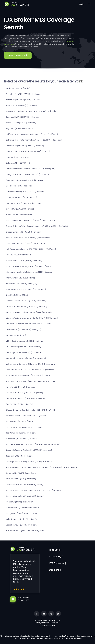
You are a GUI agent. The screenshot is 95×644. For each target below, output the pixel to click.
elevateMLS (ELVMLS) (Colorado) (20, 209)
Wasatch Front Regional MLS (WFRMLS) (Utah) (26, 531)
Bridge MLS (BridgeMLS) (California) (21, 123)
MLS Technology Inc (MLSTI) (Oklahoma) (23, 347)
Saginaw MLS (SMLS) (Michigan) (19, 456)
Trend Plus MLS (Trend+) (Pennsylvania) (23, 508)
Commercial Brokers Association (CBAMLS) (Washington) (31, 169)
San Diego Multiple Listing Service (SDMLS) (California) (29, 462)
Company (55, 556)
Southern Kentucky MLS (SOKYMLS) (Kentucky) (26, 496)
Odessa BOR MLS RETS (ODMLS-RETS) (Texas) (25, 398)
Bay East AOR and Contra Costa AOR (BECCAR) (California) (31, 111)
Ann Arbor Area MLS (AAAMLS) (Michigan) (24, 94)
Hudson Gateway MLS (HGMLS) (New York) (24, 261)
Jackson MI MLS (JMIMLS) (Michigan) (21, 284)
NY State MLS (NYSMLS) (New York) (21, 387)
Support (54, 570)
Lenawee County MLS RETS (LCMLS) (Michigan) (26, 301)
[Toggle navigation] (89, 4)
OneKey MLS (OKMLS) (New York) (20, 404)
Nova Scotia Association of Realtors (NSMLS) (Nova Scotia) (31, 381)
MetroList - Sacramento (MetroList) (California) (26, 307)
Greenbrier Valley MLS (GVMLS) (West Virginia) (26, 243)
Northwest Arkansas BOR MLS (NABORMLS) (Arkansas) (29, 375)
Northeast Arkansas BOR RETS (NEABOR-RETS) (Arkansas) (30, 370)
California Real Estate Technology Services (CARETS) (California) (34, 140)
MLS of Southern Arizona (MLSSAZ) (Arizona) (25, 341)
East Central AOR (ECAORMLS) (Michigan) (24, 203)
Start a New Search (18, 55)
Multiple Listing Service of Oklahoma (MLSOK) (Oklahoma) (31, 364)
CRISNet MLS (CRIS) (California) (19, 186)
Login (82, 4)
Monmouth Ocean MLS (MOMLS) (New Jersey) (26, 358)
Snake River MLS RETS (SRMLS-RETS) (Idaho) (24, 485)
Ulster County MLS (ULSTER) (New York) (23, 519)
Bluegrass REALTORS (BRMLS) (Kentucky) (23, 117)
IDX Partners (56, 563)
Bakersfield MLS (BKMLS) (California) (21, 105)
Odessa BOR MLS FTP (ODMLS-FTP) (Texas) (24, 393)
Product (54, 550)
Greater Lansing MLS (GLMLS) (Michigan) (23, 232)
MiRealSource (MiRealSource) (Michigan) (23, 329)
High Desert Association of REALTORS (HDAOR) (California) (31, 249)
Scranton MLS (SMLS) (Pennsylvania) (22, 473)
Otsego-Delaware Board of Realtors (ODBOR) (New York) (30, 410)
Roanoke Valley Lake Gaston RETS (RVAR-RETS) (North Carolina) (33, 444)
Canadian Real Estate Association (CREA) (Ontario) (28, 151)
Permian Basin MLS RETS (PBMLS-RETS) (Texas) (26, 416)
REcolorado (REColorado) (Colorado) (22, 439)
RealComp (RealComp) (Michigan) (21, 433)
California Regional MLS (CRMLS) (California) (25, 146)
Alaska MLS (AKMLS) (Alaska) (18, 88)
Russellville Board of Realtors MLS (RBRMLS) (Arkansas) (29, 450)
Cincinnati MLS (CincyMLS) (17, 157)
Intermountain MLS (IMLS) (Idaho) (20, 278)
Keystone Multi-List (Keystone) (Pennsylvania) (26, 289)
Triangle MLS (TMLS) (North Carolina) (22, 513)
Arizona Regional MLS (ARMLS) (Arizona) (23, 100)
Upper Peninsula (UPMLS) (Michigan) (21, 525)
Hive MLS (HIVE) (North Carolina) (20, 255)
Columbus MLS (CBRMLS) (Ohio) (20, 163)
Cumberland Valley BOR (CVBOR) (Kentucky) (25, 192)
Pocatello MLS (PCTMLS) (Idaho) (20, 421)
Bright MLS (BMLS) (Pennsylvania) (20, 129)
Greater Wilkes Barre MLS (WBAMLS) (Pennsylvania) (28, 238)
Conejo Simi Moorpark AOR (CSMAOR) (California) (27, 174)
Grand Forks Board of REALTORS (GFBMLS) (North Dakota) (30, 220)
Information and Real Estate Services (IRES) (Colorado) (30, 272)
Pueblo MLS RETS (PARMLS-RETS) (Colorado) (25, 427)
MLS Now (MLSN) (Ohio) (16, 335)
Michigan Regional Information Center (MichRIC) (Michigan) (32, 318)
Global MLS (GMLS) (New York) (19, 215)
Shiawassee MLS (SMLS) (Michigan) (21, 479)
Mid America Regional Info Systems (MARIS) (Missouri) (29, 324)
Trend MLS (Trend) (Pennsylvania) (21, 502)
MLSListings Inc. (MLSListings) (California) (23, 353)
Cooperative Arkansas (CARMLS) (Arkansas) (25, 180)
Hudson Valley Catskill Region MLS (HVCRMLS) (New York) (30, 266)
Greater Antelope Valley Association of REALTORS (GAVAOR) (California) (37, 226)
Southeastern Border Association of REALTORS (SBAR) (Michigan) (34, 490)
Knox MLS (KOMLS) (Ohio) (17, 295)
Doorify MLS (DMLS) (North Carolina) (21, 197)
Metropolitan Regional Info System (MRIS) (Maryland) (29, 312)
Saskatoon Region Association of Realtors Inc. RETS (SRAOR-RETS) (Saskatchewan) (41, 467)
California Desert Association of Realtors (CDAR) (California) (32, 134)
